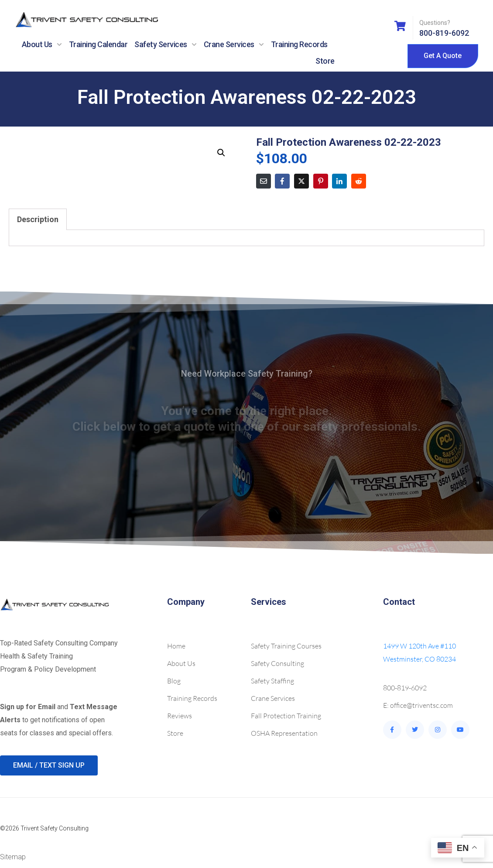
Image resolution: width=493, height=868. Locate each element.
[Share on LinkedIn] (339, 181)
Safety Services (166, 45)
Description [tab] (38, 219)
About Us (42, 45)
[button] (221, 153)
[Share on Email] (264, 181)
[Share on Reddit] (359, 181)
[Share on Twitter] (301, 181)
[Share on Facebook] (282, 181)
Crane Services (234, 45)
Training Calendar (98, 44)
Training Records (299, 44)
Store (325, 61)
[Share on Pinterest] (321, 181)
